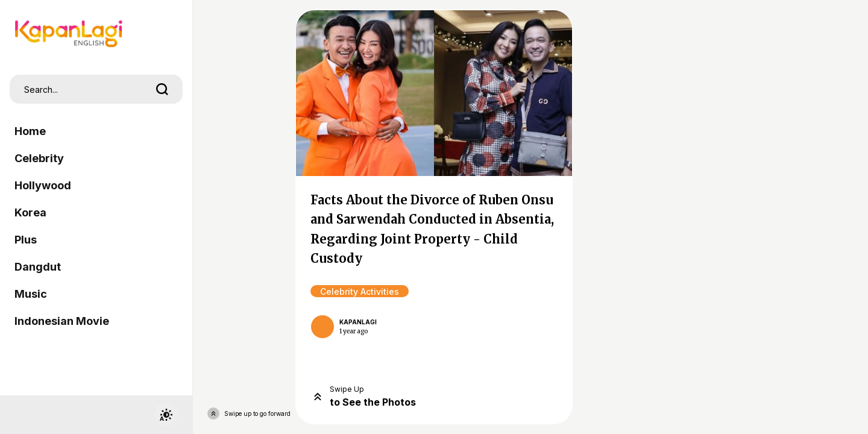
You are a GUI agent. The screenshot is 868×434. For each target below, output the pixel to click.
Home (30, 131)
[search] (162, 89)
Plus (26, 240)
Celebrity (39, 158)
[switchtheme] (166, 415)
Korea (30, 212)
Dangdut (38, 267)
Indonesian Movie (62, 321)
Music (31, 294)
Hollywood (43, 185)
